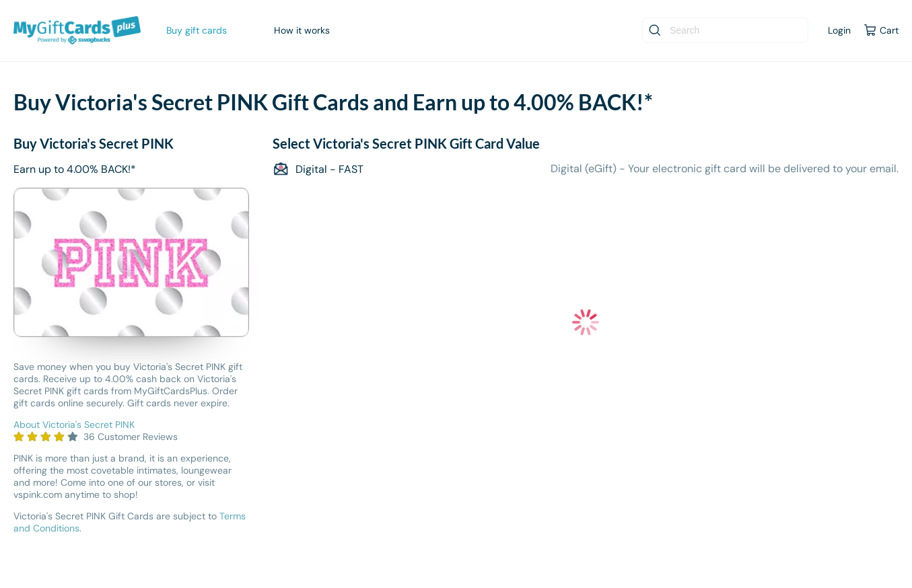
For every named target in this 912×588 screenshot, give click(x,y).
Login (839, 30)
